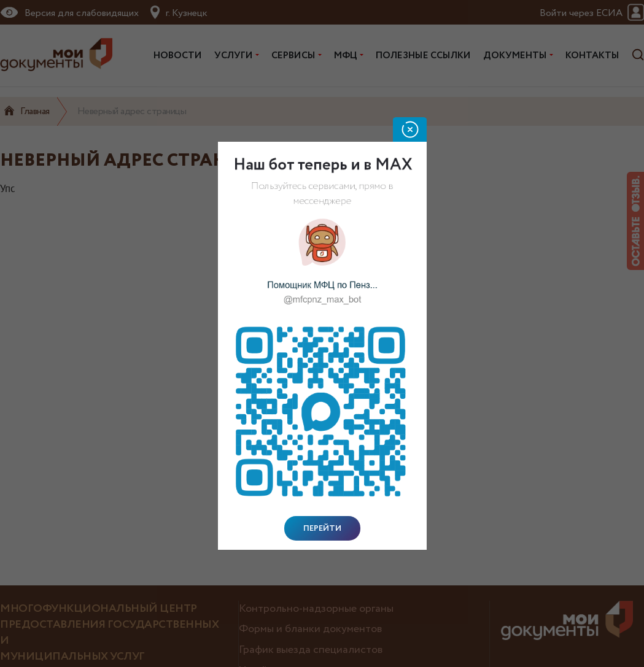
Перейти (322, 528)
